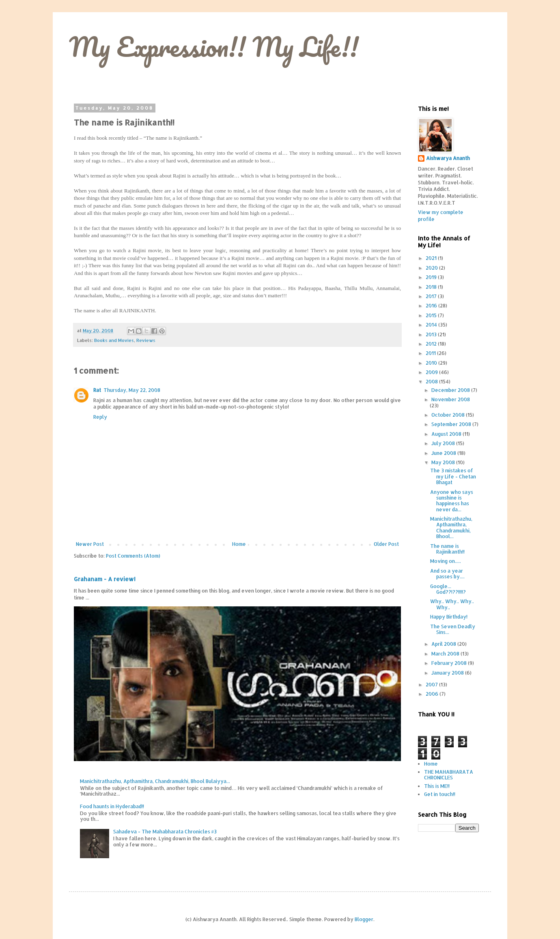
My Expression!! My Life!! (214, 47)
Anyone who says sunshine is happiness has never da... (452, 501)
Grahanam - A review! (105, 579)
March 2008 (446, 654)
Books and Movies (114, 340)
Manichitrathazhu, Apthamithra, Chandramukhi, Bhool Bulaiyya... (155, 781)
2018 (432, 287)
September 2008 (452, 424)
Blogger (364, 919)
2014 (432, 325)
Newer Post (90, 544)
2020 (432, 268)
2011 (431, 353)
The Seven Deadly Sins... (453, 629)
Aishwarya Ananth (448, 158)
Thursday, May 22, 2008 (132, 390)
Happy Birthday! (449, 617)
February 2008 (450, 663)
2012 (432, 344)
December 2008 (451, 390)
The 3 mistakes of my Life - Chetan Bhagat (453, 476)
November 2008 (451, 399)
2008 (432, 382)
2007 (432, 685)
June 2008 (444, 453)
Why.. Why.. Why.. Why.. (452, 604)
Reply (100, 417)
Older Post (386, 544)
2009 (432, 372)
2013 (432, 334)
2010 (432, 363)
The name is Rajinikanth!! (447, 549)
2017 (432, 296)
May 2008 (444, 462)
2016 (432, 306)
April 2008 (444, 644)
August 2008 (447, 434)
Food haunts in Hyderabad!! (112, 806)
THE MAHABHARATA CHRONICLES (449, 775)
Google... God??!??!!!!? (448, 589)
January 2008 (448, 673)
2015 (432, 315)
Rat (97, 390)
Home (239, 544)
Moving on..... (446, 561)
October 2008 (449, 415)
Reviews (146, 340)
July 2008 (444, 443)
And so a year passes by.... (447, 574)
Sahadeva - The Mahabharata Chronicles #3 (165, 832)
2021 (432, 258)
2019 (432, 277)
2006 (433, 694)
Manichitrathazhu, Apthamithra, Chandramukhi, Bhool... (451, 528)
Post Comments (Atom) (133, 556)
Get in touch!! (440, 794)
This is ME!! (437, 786)
